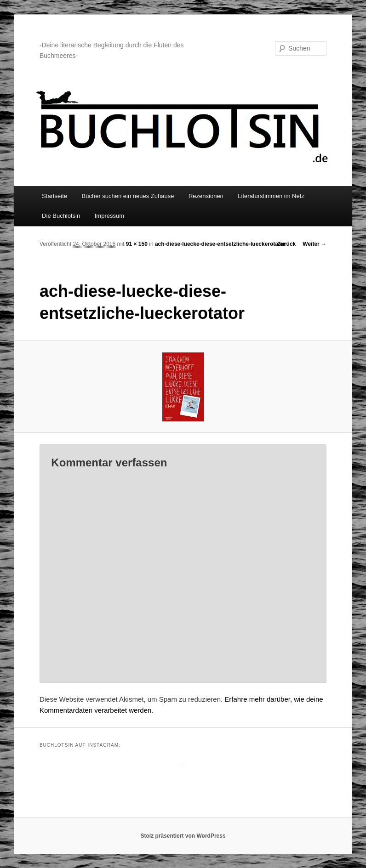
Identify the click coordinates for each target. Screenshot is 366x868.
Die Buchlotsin (61, 216)
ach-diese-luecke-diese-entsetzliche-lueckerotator (220, 244)
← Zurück (283, 244)
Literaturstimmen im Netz (271, 196)
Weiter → (315, 244)
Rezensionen (206, 196)
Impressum (109, 216)
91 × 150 (137, 244)
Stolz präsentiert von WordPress (183, 836)
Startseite (54, 196)
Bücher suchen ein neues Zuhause (128, 196)
